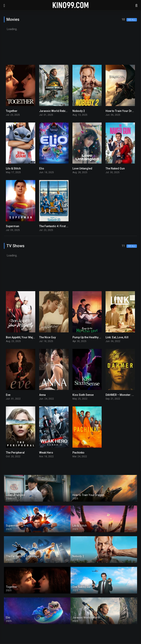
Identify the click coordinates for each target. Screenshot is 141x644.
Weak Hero (46, 453)
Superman (13, 226)
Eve (8, 395)
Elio (42, 168)
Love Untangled (82, 168)
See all (132, 20)
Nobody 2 (79, 111)
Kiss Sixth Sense (83, 395)
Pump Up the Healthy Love (89, 337)
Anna (42, 395)
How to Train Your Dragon (122, 111)
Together (12, 111)
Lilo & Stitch (13, 168)
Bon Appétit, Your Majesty (22, 337)
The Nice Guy (47, 337)
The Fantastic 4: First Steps (56, 226)
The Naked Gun (115, 168)
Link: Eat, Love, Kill (117, 337)
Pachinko (78, 453)
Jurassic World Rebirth (54, 111)
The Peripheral (15, 453)
